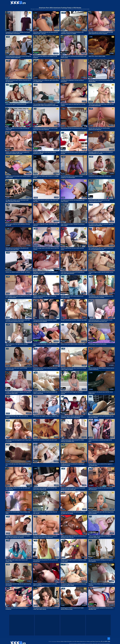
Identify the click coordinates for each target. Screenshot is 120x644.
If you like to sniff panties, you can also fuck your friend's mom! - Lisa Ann (46, 33)
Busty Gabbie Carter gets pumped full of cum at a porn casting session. (18, 297)
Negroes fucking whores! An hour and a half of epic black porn (101, 489)
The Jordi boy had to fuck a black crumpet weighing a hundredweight (72, 177)
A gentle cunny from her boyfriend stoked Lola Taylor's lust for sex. (45, 393)
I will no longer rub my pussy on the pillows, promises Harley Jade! (100, 537)
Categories (42, 2)
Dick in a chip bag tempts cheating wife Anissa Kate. (45, 345)
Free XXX (60, 2)
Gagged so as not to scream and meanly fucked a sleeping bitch (18, 177)
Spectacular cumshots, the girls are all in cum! (45, 440)
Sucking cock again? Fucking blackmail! (16, 104)
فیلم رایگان (103, 641)
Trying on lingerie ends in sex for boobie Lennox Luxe (101, 273)
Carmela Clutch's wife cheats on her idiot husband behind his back (99, 201)
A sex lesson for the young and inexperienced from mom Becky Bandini (73, 273)
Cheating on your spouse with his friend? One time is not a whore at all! (45, 489)
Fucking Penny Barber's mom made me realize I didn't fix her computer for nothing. (18, 537)
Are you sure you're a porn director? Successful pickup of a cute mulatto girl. (73, 489)
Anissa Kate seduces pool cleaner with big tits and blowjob (74, 153)
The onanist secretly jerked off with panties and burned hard (45, 561)
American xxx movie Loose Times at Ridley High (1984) (18, 513)
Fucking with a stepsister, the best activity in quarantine (72, 81)
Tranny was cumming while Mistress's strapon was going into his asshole (45, 321)
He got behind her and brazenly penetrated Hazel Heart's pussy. (74, 57)
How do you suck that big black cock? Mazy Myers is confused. (18, 441)
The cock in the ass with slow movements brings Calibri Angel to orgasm (73, 369)
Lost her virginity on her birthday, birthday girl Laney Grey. (17, 129)
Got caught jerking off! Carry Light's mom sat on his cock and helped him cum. (101, 249)
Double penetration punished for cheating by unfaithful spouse (73, 465)
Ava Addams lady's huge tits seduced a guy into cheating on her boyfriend (101, 225)
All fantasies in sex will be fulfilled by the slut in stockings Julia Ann (45, 369)
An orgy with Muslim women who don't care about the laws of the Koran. (17, 201)
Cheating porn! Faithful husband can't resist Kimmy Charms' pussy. (72, 609)
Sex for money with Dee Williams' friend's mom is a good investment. (101, 369)
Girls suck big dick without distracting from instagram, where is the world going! (72, 417)
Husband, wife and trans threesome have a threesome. (17, 609)
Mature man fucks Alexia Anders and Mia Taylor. (73, 344)
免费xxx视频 (107, 641)
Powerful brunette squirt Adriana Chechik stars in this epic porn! (18, 81)
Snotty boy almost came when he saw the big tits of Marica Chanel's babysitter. (18, 57)
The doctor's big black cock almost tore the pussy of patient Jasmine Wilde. (74, 585)
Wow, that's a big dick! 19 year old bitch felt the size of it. (45, 225)
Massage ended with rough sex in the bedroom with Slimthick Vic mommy (101, 153)
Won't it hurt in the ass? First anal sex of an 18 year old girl (45, 513)
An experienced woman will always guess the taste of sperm (73, 201)
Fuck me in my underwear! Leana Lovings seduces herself (16, 369)
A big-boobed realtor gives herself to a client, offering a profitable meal (72, 441)
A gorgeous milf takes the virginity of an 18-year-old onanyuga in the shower (18, 33)
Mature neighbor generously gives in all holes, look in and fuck (45, 585)
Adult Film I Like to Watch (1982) (97, 56)
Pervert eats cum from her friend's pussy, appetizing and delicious (99, 129)
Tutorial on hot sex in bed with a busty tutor (100, 176)
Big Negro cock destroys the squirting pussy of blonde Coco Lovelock (45, 273)
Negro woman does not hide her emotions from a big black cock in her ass (74, 537)
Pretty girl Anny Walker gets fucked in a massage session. (46, 177)
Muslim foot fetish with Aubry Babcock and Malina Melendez (72, 297)
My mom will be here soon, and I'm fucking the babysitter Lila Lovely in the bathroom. (45, 537)
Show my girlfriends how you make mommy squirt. (72, 249)
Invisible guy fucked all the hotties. (98, 344)
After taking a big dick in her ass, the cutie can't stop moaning (18, 489)
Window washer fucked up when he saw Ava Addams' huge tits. (45, 297)
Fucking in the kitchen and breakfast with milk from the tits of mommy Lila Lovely (18, 321)
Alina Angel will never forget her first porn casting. (72, 393)
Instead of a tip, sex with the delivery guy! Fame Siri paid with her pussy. (73, 513)
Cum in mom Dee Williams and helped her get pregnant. (45, 57)
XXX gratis (69, 2)
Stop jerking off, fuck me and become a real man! (74, 128)
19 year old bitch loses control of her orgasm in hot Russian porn (100, 465)
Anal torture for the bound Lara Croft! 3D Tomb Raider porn (101, 393)
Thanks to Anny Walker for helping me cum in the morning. (101, 585)
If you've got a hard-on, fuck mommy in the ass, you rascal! (18, 225)
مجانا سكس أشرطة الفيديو (95, 641)
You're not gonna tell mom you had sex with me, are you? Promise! (101, 417)
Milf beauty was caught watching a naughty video (46, 416)
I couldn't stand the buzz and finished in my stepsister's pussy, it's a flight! (72, 33)
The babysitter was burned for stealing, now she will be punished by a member (101, 297)
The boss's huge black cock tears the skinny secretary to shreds (44, 153)
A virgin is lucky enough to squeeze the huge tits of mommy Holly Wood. (18, 393)
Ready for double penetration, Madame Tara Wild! (74, 320)
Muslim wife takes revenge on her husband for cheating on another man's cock (18, 153)
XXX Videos (52, 2)
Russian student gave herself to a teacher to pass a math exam (74, 561)
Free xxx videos (60, 641)
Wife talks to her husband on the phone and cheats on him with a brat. (17, 249)
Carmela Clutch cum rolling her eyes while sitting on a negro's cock (46, 81)
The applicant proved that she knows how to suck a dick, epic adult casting (46, 609)
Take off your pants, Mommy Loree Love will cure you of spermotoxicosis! (101, 105)
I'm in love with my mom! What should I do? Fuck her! (18, 465)
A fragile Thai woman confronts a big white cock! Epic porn (46, 201)
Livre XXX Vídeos (76, 641)
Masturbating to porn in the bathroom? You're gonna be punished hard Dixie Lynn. (100, 321)
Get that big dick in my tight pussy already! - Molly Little (17, 345)
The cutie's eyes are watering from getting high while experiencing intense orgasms (101, 33)
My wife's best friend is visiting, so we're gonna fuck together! (101, 561)
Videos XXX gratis (68, 641)
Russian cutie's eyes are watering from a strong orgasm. (73, 105)
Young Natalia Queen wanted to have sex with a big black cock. (101, 609)
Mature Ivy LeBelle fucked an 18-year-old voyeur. (18, 272)
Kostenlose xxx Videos (85, 641)
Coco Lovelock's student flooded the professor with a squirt (73, 225)
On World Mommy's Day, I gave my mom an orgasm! (17, 417)
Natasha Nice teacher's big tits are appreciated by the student (18, 585)
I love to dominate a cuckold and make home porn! (100, 441)
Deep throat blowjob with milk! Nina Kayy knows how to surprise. (101, 513)
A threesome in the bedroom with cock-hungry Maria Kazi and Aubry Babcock (45, 129)
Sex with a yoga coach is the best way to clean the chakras (46, 249)
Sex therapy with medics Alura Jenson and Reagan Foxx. (16, 561)
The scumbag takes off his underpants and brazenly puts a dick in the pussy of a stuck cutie (46, 105)
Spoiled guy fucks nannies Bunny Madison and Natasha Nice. (101, 81)
